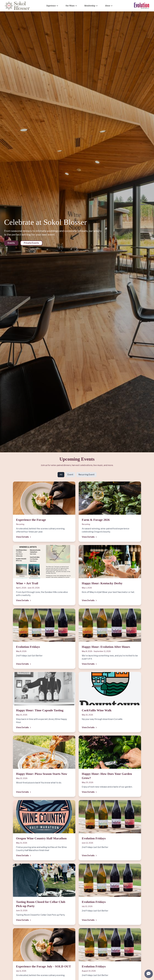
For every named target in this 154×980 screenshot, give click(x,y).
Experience (52, 6)
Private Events (31, 243)
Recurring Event (86, 475)
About (109, 6)
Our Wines (71, 6)
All (61, 475)
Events (11, 243)
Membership (91, 6)
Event (70, 475)
